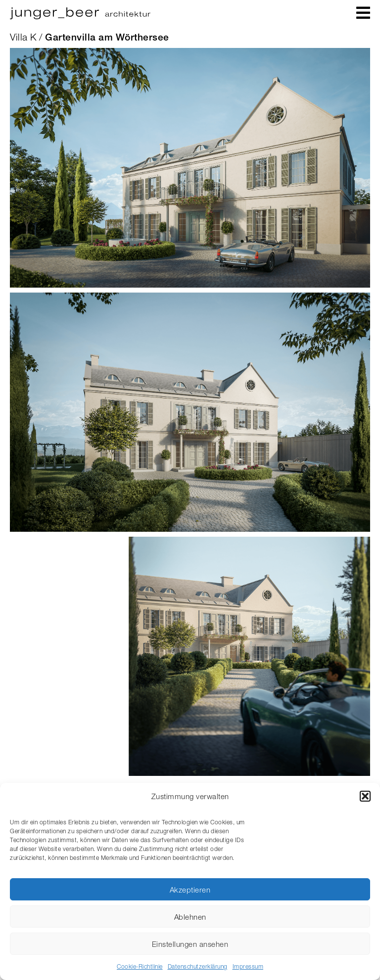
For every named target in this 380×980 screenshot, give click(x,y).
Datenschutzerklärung (198, 966)
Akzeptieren (190, 890)
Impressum (248, 966)
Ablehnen (190, 917)
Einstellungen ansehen (190, 944)
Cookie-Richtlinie (140, 966)
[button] (365, 796)
